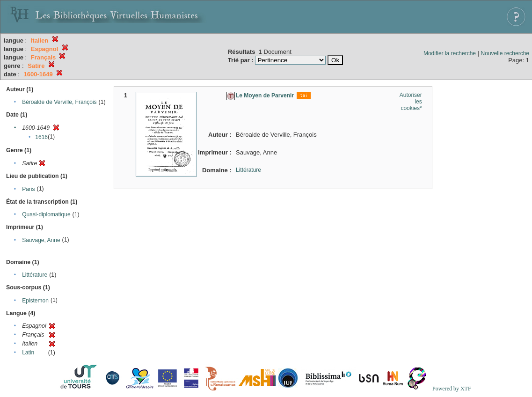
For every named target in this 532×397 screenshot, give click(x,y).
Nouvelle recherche (505, 53)
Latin (28, 353)
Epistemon (35, 301)
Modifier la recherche (450, 53)
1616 (41, 137)
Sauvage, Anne (41, 240)
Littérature (35, 275)
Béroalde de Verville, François (59, 102)
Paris (28, 189)
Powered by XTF (452, 389)
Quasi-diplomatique (46, 214)
